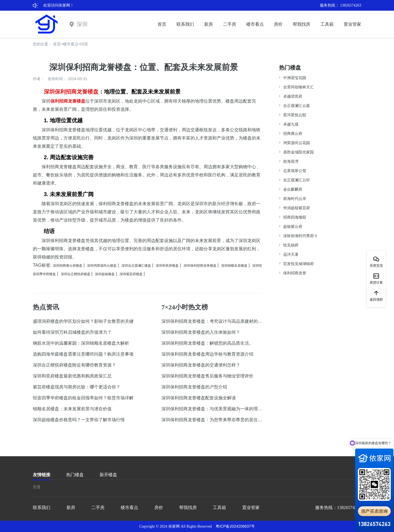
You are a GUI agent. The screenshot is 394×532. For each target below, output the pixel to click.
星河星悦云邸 (295, 115)
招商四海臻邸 (295, 217)
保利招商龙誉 (295, 273)
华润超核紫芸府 (297, 208)
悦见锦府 (291, 245)
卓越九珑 (291, 124)
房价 (278, 24)
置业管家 (352, 24)
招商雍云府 (293, 133)
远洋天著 (291, 254)
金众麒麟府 (293, 189)
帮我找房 (302, 24)
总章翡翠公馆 (295, 171)
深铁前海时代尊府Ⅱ (300, 236)
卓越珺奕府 (293, 96)
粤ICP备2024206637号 (235, 526)
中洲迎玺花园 (295, 78)
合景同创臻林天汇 (299, 87)
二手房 (230, 24)
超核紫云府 (293, 226)
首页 (162, 24)
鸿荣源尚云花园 (297, 143)
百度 (37, 487)
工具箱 (327, 24)
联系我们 (185, 24)
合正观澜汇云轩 (297, 180)
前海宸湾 (291, 161)
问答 (84, 44)
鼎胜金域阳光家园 (299, 152)
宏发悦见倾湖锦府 (299, 264)
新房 (208, 24)
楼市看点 (255, 24)
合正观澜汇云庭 (297, 106)
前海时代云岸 (295, 199)
